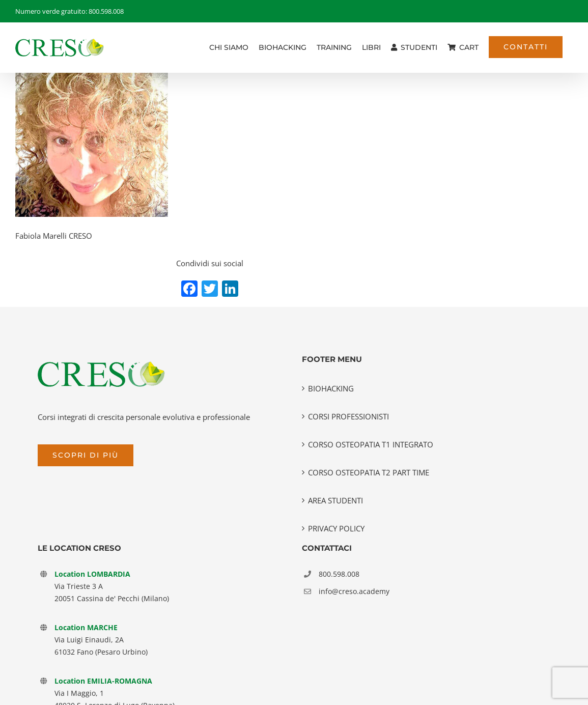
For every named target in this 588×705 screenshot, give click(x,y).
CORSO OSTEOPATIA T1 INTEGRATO (371, 444)
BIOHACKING (331, 388)
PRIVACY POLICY (336, 528)
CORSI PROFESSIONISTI (348, 416)
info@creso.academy (354, 591)
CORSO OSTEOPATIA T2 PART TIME (369, 472)
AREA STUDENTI (335, 500)
